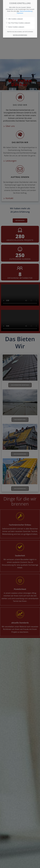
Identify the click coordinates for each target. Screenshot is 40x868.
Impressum (20, 13)
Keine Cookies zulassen (15, 27)
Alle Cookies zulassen (15, 19)
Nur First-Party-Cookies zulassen (18, 23)
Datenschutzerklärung (26, 11)
